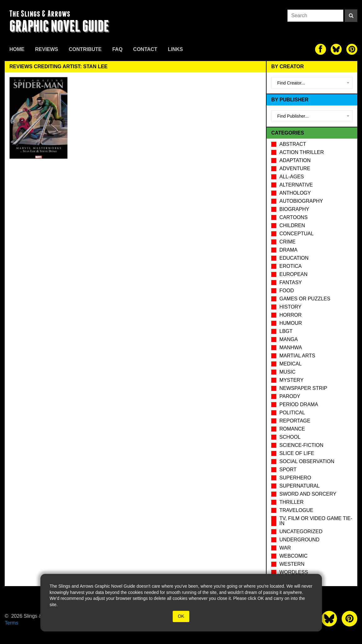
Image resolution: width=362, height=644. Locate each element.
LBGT (286, 331)
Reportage (295, 421)
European (293, 274)
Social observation (307, 461)
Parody (290, 396)
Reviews (47, 49)
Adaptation (295, 160)
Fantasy (291, 282)
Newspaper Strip (303, 388)
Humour (291, 323)
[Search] (351, 16)
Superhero (295, 478)
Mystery (291, 380)
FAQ (117, 49)
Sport (288, 470)
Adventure (295, 169)
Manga (289, 339)
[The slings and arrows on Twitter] (336, 49)
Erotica (291, 266)
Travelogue (296, 510)
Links (176, 49)
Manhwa (291, 348)
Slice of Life (297, 453)
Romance (292, 429)
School (290, 437)
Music (288, 372)
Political (292, 413)
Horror (291, 315)
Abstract (293, 144)
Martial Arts (297, 356)
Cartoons (293, 217)
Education (294, 258)
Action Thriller (302, 152)
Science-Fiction (301, 445)
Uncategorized (301, 532)
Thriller (291, 502)
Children (292, 225)
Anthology (295, 193)
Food (287, 291)
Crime (288, 242)
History (291, 307)
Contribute (85, 49)
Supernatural (300, 486)
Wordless (294, 572)
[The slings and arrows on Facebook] (321, 49)
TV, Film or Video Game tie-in (316, 521)
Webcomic (293, 556)
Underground (299, 540)
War (285, 548)
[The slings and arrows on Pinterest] (352, 49)
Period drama (299, 404)
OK (181, 616)
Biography (294, 209)
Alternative (296, 185)
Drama (288, 250)
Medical (291, 364)
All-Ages (292, 177)
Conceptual (296, 234)
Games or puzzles (305, 299)
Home (17, 49)
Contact (145, 49)
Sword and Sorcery (308, 494)
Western (292, 564)
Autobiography (301, 201)
